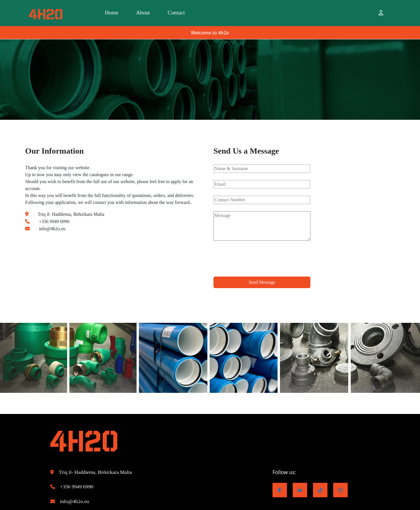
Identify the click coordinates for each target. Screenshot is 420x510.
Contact (202, 13)
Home (117, 13)
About (159, 13)
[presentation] (257, 261)
